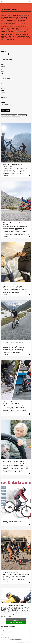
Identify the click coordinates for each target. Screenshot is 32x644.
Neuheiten (3, 90)
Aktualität (3, 103)
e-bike (3, 65)
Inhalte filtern (4, 54)
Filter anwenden (6, 110)
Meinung (3, 89)
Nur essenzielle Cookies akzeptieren (16, 620)
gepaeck (3, 73)
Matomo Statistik (16, 638)
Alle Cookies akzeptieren (16, 623)
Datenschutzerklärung (7, 616)
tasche (3, 71)
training (3, 63)
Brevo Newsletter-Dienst (16, 632)
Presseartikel (4, 94)
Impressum (17, 642)
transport (3, 70)
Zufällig (3, 101)
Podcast (3, 92)
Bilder (3, 87)
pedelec (3, 66)
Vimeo (16, 636)
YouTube (16, 634)
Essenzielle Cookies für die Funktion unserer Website (16, 628)
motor (3, 75)
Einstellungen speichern (16, 640)
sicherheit (3, 68)
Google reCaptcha (16, 630)
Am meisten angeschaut (6, 104)
